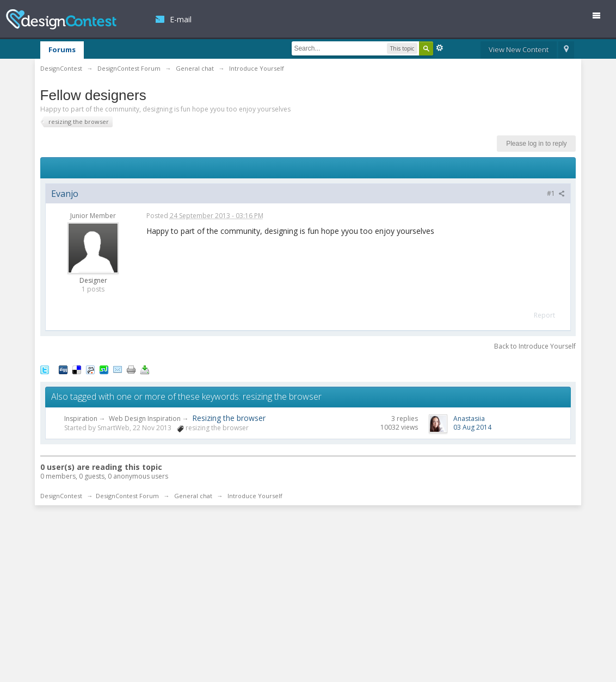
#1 (556, 193)
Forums (62, 49)
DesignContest (61, 19)
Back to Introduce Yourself (535, 346)
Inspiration (81, 418)
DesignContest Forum (127, 496)
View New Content (519, 49)
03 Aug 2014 (472, 427)
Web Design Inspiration (145, 418)
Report (544, 315)
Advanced (440, 48)
